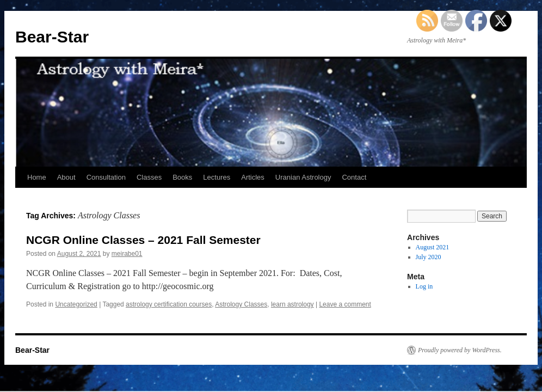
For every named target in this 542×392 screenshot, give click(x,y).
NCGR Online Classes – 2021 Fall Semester (143, 240)
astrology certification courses (169, 304)
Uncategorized (76, 304)
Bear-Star (52, 37)
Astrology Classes (241, 304)
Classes (149, 177)
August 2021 (433, 247)
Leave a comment (345, 304)
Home (37, 177)
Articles (253, 177)
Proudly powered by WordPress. (460, 350)
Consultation (106, 177)
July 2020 (429, 257)
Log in (424, 286)
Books (182, 177)
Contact (354, 177)
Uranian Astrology (303, 177)
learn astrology (292, 304)
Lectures (217, 177)
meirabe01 (127, 254)
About (66, 177)
